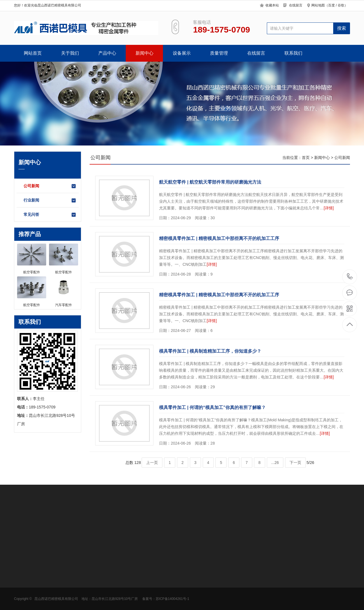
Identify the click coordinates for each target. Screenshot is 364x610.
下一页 (295, 463)
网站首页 (33, 53)
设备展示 (182, 53)
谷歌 (341, 5)
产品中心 (107, 53)
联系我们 (293, 53)
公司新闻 (50, 186)
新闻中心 (144, 53)
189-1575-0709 (350, 277)
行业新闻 (50, 200)
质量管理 (219, 53)
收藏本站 (272, 5)
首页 (306, 158)
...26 (275, 463)
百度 (332, 5)
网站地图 (318, 5)
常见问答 (50, 215)
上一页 (152, 463)
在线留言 (296, 5)
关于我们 (70, 53)
